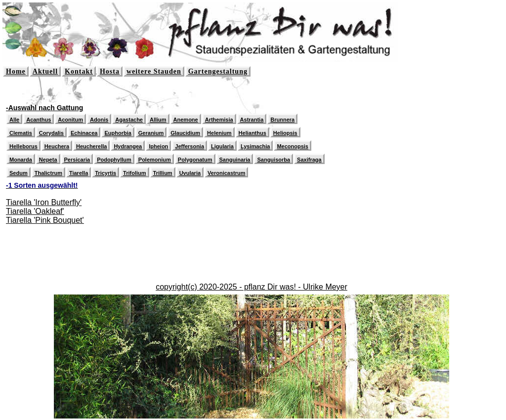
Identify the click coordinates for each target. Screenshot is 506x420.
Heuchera (57, 146)
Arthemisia (219, 120)
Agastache (129, 120)
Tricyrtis (105, 173)
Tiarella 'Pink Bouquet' (45, 220)
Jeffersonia (190, 146)
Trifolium (134, 173)
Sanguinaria (235, 160)
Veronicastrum (226, 173)
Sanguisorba (274, 160)
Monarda (21, 160)
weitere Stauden (154, 71)
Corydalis (51, 133)
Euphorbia (118, 133)
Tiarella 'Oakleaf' (35, 211)
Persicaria (77, 160)
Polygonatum (195, 160)
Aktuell (45, 71)
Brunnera (282, 120)
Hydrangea (128, 146)
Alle (14, 120)
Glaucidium (185, 133)
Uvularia (190, 173)
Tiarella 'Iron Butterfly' (44, 202)
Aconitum (70, 120)
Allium (158, 120)
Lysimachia (255, 146)
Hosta (110, 71)
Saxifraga (309, 160)
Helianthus (253, 133)
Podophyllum (114, 160)
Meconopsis (293, 146)
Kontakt (79, 71)
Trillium (163, 173)
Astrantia (252, 120)
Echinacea (84, 133)
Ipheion (158, 146)
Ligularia (222, 146)
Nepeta (48, 160)
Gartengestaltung (218, 71)
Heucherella (91, 146)
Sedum (19, 173)
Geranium (151, 133)
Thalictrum (48, 173)
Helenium (219, 133)
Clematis (21, 133)
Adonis (99, 120)
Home (16, 71)
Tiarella (79, 173)
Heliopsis (285, 133)
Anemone (186, 120)
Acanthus (39, 120)
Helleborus (23, 146)
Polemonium (155, 160)
